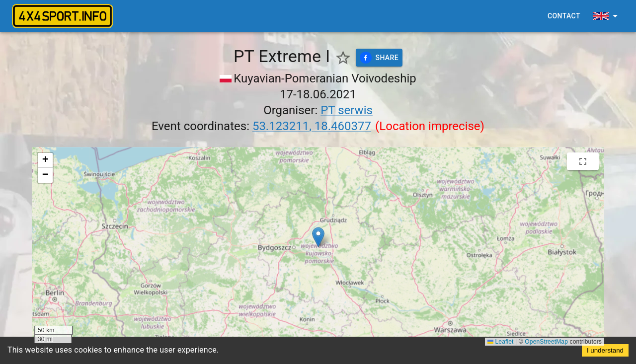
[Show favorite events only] (343, 58)
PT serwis (347, 110)
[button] (318, 237)
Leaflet (501, 342)
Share (379, 58)
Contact (564, 16)
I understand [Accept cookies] (605, 350)
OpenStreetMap (546, 342)
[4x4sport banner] (62, 16)
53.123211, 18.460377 (312, 126)
